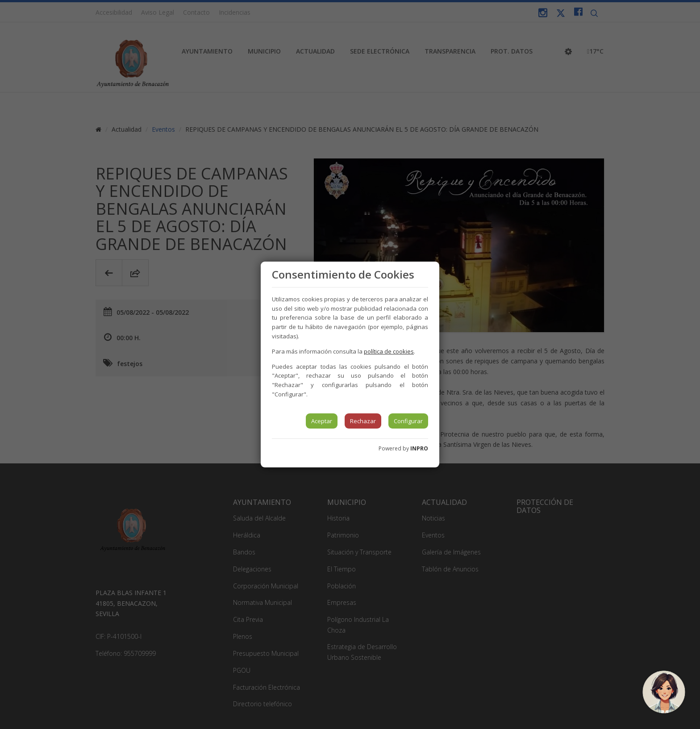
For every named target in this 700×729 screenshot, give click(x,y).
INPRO (419, 448)
